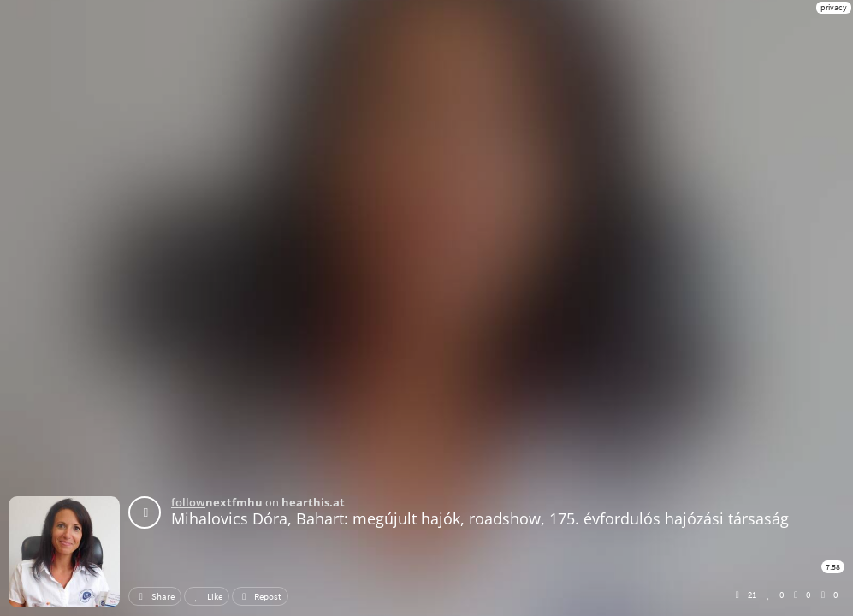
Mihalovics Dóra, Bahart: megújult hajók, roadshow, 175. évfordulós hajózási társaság (480, 518)
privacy (834, 7)
